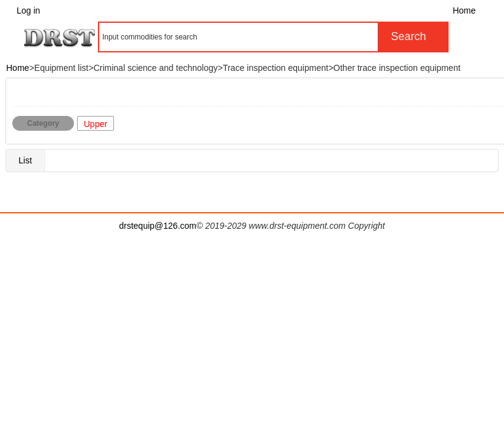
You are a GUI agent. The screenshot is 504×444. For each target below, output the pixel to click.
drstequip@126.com (158, 226)
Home (464, 10)
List (25, 160)
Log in (28, 10)
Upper (96, 124)
